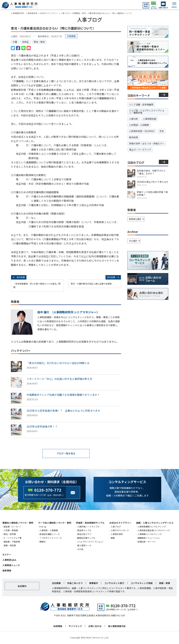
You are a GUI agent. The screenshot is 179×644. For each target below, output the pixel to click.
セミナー (7, 555)
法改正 (25, 42)
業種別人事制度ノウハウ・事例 (18, 523)
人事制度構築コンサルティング (152, 527)
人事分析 (134, 119)
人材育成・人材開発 (139, 125)
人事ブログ (116, 527)
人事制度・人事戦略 (49, 530)
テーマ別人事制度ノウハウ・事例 (55, 523)
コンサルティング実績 (142, 583)
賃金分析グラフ (84, 534)
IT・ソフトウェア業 (13, 538)
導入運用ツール (84, 546)
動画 (113, 538)
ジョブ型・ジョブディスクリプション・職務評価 (147, 112)
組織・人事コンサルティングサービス (155, 523)
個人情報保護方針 (117, 626)
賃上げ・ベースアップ (140, 150)
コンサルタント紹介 (114, 583)
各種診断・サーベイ (147, 542)
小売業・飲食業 (11, 530)
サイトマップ (75, 626)
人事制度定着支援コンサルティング (154, 530)
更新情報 (7, 571)
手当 (162, 131)
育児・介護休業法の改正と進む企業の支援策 (91, 284)
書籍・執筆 (165, 583)
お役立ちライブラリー (120, 523)
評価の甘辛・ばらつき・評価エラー (147, 143)
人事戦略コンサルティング (150, 534)
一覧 (163, 95)
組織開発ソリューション (149, 538)
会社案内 (22, 586)
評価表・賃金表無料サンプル (90, 523)
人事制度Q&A (9, 560)
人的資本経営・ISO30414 (142, 131)
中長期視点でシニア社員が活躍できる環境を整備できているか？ (63, 395)
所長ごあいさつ (75, 583)
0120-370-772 (48, 490)
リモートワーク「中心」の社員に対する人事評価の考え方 (59, 379)
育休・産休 (39, 42)
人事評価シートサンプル (88, 527)
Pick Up (43, 527)
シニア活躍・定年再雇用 (141, 104)
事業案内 (94, 583)
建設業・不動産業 (12, 542)
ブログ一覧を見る (66, 454)
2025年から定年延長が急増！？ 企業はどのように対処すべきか (63, 411)
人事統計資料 (117, 534)
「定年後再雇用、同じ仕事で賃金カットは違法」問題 (37, 285)
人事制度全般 (150, 119)
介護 (15, 42)
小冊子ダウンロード (120, 530)
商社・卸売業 (10, 534)
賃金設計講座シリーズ (50, 534)
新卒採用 (134, 137)
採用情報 (58, 626)
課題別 (42, 542)
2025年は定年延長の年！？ (42, 426)
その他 (80, 549)
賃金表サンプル (84, 530)
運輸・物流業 (10, 546)
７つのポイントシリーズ (51, 538)
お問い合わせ (95, 626)
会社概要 (56, 583)
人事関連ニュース (11, 565)
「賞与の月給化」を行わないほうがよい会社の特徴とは (58, 363)
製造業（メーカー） (13, 527)
